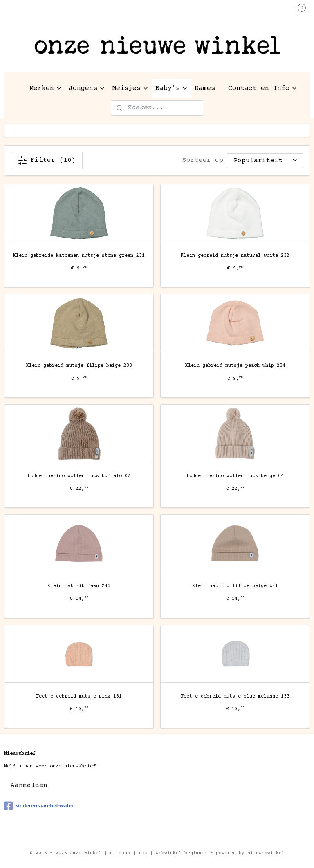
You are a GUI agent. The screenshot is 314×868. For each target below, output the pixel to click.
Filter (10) (47, 160)
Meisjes (130, 89)
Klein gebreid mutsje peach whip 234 (235, 366)
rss (143, 853)
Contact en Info (263, 89)
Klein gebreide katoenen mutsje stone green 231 (79, 256)
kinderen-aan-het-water (39, 806)
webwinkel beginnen (182, 853)
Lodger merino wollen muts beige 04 (235, 476)
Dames (205, 89)
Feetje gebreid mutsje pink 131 (79, 696)
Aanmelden (29, 785)
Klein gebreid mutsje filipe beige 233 (79, 366)
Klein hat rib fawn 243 (79, 586)
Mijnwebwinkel (266, 853)
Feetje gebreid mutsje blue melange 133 (235, 696)
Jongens (87, 89)
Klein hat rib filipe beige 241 (235, 586)
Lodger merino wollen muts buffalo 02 (79, 476)
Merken (46, 89)
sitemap (120, 853)
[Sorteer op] (265, 160)
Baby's (172, 89)
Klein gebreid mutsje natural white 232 (235, 256)
